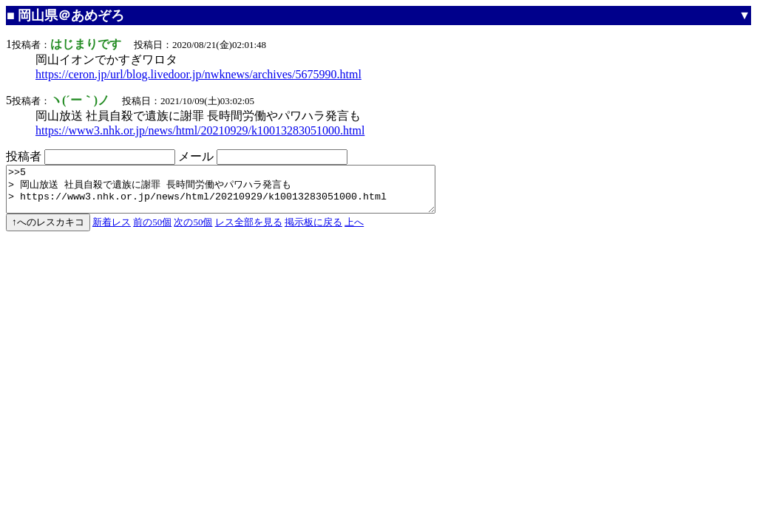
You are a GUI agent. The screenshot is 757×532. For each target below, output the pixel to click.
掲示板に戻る (313, 231)
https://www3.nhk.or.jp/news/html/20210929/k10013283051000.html (200, 130)
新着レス (112, 231)
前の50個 (152, 231)
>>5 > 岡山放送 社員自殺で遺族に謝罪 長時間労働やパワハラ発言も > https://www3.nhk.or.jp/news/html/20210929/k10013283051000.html (247, 194)
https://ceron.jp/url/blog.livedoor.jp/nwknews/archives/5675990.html (198, 74)
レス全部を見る (249, 231)
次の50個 (193, 231)
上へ (354, 231)
